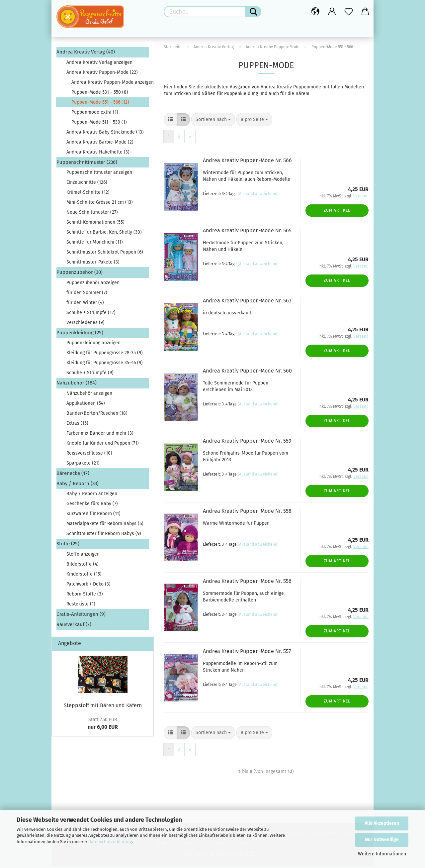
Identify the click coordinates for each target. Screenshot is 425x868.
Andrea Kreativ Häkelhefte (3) (98, 154)
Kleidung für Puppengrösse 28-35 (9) (105, 355)
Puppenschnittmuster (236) (87, 164)
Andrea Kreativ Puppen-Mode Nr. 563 (247, 303)
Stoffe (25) (68, 546)
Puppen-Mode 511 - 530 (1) (99, 124)
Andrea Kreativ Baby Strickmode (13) (105, 134)
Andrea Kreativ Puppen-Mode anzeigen (110, 84)
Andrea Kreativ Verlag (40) (86, 54)
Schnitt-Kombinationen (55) (95, 224)
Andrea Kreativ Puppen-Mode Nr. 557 (247, 653)
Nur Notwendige (382, 840)
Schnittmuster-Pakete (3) (93, 264)
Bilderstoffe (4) (83, 566)
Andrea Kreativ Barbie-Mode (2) (100, 144)
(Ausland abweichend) (258, 196)
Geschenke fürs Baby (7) (92, 506)
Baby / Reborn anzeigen (92, 496)
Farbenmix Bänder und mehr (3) (100, 435)
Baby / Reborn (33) (78, 486)
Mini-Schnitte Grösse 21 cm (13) (100, 205)
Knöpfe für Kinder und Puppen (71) (103, 445)
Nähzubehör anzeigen (89, 395)
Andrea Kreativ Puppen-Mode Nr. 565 (247, 233)
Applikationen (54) (86, 405)
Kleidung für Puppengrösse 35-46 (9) (105, 365)
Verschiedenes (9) (85, 325)
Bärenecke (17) (73, 475)
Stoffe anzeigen (83, 556)
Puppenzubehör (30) (80, 274)
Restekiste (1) (81, 606)
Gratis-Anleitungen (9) (81, 616)
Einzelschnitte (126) (87, 185)
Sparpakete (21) (83, 465)
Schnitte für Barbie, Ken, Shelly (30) (104, 234)
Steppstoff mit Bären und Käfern (103, 707)
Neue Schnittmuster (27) (92, 215)
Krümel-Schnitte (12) (88, 195)
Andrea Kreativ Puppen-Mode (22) (102, 74)
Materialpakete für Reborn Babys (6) (105, 526)
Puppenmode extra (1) (95, 114)
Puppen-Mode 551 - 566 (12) (100, 104)
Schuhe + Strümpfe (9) (90, 375)
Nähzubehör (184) (77, 385)
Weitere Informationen (382, 854)
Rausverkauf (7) (74, 627)
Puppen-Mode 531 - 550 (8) (100, 94)
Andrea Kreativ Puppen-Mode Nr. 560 (247, 373)
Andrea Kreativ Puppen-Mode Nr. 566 (247, 163)
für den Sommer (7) (87, 295)
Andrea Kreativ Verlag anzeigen (99, 64)
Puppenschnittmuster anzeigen (99, 175)
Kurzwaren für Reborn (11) (93, 516)
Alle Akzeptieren (382, 823)
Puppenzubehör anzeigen (93, 285)
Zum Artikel (337, 212)
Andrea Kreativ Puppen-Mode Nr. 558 (247, 513)
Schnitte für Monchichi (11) (95, 244)
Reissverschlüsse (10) (89, 455)
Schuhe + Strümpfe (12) (91, 315)
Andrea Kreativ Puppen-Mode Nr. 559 (247, 443)
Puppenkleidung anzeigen (93, 345)
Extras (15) (77, 425)
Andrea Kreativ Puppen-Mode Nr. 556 (247, 583)
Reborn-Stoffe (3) (85, 596)
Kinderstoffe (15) (84, 576)
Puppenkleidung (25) (80, 335)
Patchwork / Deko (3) (88, 586)
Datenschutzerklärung (110, 842)
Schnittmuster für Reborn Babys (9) (104, 536)
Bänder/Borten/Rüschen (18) (97, 415)
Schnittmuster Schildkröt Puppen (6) (105, 254)
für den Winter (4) (85, 305)
